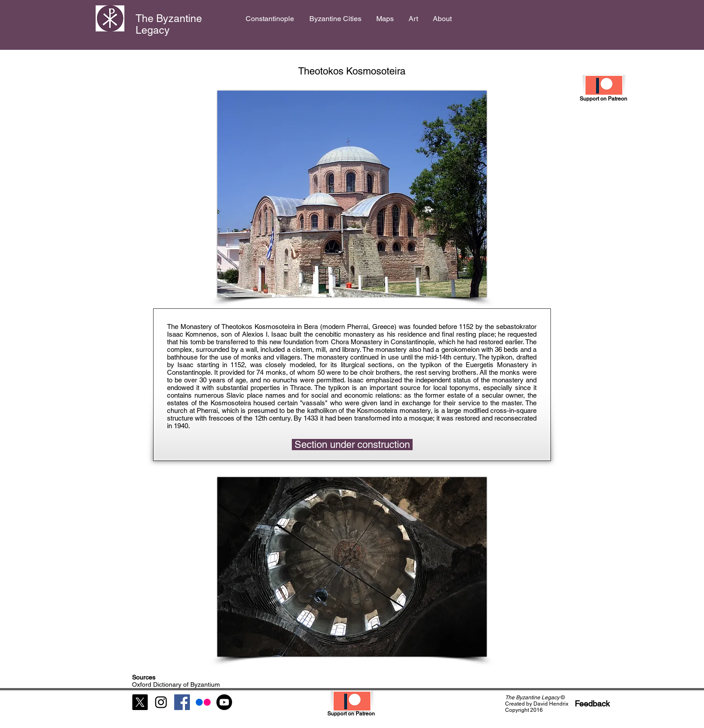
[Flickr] (203, 702)
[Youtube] (224, 702)
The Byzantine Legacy (169, 24)
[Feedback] (592, 704)
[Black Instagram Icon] (161, 702)
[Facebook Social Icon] (182, 702)
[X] (140, 702)
